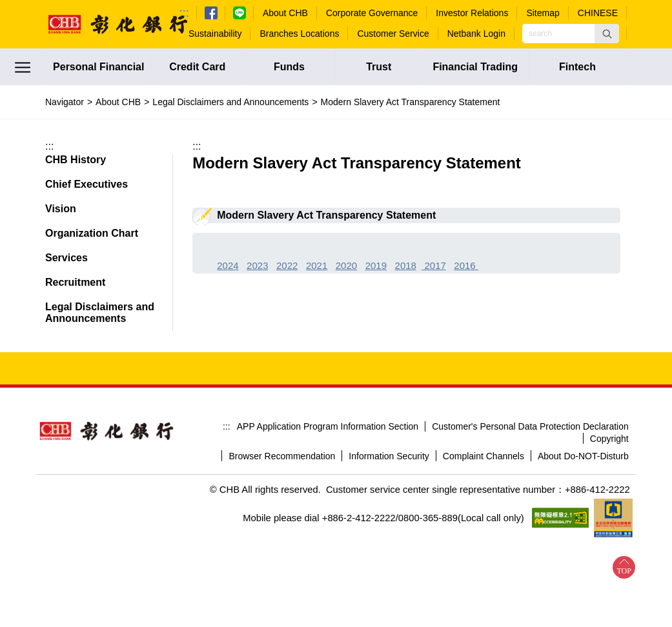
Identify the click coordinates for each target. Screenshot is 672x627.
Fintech (577, 67)
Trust (379, 67)
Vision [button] (61, 209)
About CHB (118, 102)
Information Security (389, 456)
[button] (607, 34)
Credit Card (197, 67)
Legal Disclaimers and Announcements (230, 102)
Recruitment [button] (75, 282)
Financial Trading (475, 67)
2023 (257, 265)
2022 (287, 265)
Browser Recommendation (282, 456)
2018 (406, 265)
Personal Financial (98, 67)
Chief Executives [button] (87, 184)
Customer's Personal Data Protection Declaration (530, 426)
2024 (228, 265)
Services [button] (66, 258)
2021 (317, 265)
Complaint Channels (484, 456)
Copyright (609, 439)
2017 (434, 265)
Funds (289, 67)
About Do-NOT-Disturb (583, 456)
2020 (346, 265)
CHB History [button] (76, 160)
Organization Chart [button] (92, 233)
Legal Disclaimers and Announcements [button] (100, 313)
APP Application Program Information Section (328, 426)
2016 (466, 265)
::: (184, 13)
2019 (376, 265)
